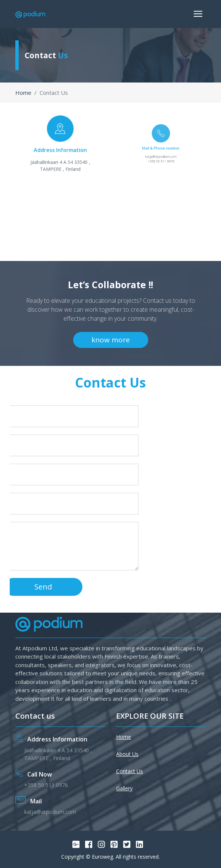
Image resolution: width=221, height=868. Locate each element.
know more (111, 340)
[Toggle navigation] (198, 14)
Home (23, 93)
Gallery (124, 788)
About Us (127, 754)
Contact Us (130, 771)
